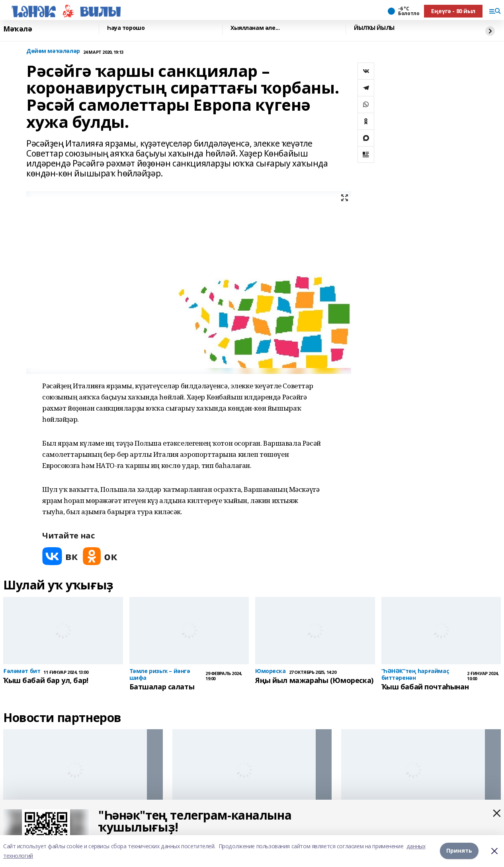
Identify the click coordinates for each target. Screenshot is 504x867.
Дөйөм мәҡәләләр (53, 51)
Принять (459, 851)
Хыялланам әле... (255, 28)
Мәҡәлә (18, 29)
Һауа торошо (126, 28)
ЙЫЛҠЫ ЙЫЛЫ (374, 28)
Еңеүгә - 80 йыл (453, 11)
